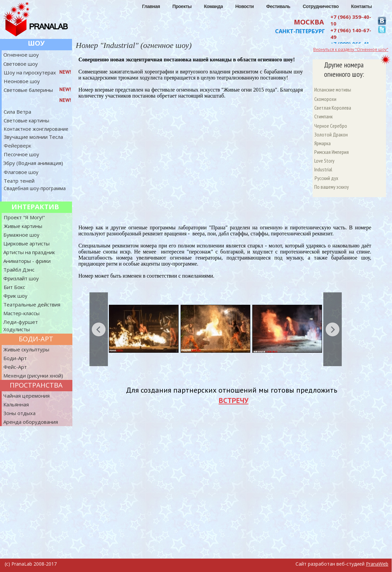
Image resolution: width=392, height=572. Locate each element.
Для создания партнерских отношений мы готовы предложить (232, 390)
